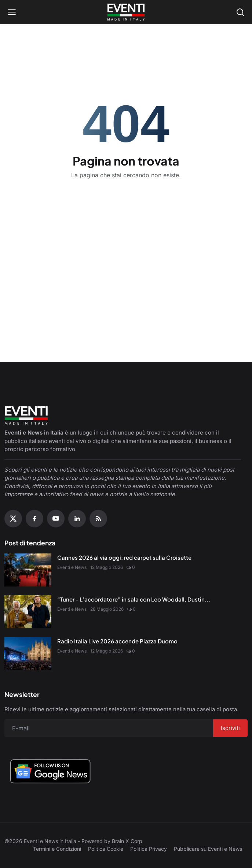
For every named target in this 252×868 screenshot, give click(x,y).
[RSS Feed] (98, 519)
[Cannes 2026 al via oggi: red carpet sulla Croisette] (28, 570)
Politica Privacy (149, 849)
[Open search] (240, 12)
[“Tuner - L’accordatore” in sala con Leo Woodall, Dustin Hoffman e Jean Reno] (28, 612)
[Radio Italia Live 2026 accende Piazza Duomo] (28, 654)
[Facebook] (34, 519)
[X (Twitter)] (13, 519)
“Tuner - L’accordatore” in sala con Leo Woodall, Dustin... (134, 599)
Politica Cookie (106, 849)
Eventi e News (72, 567)
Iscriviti (230, 728)
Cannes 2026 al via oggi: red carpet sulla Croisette (124, 557)
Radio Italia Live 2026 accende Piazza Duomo (117, 641)
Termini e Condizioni (57, 849)
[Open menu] (12, 12)
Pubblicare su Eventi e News (208, 849)
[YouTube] (56, 519)
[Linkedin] (77, 519)
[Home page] (126, 12)
